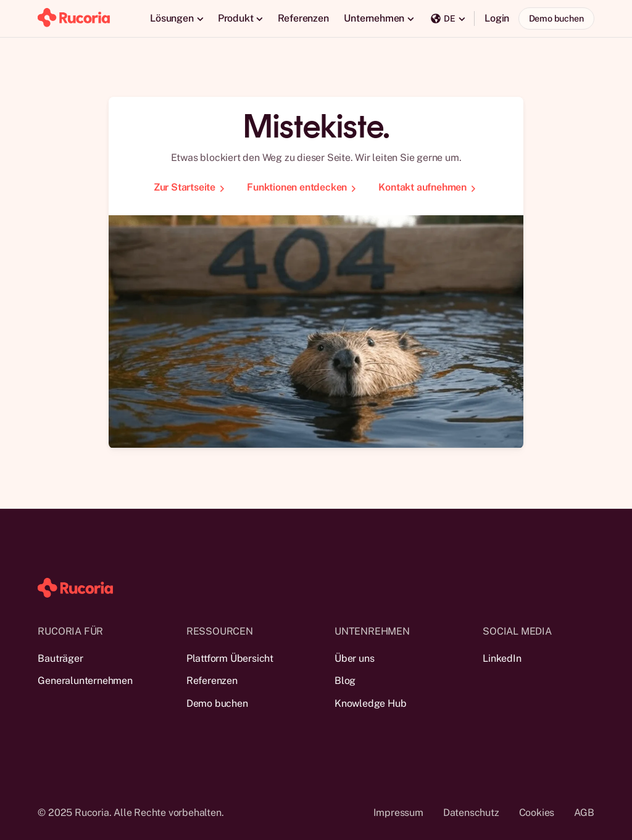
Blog (345, 681)
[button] (177, 19)
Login (497, 18)
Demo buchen (556, 18)
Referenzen (303, 18)
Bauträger (60, 658)
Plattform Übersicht (230, 658)
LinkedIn (502, 658)
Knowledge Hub (370, 703)
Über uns (354, 658)
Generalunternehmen (85, 681)
